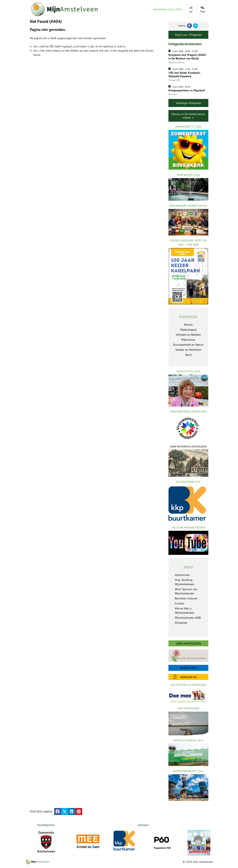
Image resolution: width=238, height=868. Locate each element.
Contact (180, 603)
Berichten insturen (186, 598)
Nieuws (188, 325)
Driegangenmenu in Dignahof (187, 90)
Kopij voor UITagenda (188, 35)
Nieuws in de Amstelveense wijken (188, 116)
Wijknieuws (188, 340)
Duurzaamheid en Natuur (188, 345)
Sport (188, 355)
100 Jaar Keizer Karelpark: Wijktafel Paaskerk (185, 74)
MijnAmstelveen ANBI (188, 618)
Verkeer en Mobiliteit (188, 350)
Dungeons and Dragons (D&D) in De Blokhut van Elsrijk (187, 57)
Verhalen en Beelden (188, 335)
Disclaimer (181, 623)
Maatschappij (188, 330)
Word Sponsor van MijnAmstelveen (186, 591)
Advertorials (182, 575)
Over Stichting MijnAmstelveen (185, 582)
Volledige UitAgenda (188, 103)
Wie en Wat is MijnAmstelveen (185, 611)
